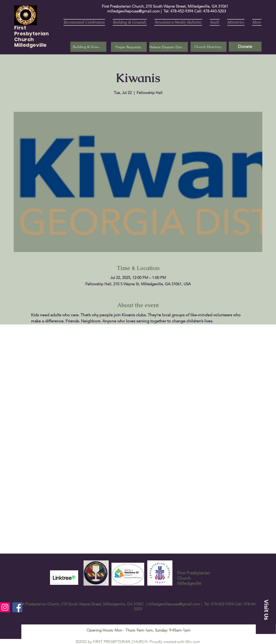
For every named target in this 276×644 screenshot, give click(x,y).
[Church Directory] (208, 47)
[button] (129, 47)
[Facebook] (17, 607)
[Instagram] (5, 607)
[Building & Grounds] (88, 47)
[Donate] (245, 47)
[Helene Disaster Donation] (169, 47)
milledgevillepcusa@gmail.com (133, 11)
